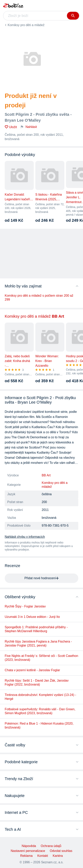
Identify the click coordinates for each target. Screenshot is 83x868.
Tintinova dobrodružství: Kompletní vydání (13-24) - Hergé (40, 697)
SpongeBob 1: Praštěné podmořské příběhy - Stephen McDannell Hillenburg (36, 629)
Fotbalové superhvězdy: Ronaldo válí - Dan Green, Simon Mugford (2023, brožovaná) (40, 711)
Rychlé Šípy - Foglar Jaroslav (25, 606)
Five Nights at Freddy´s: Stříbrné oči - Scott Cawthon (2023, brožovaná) (41, 658)
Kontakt (43, 856)
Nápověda (29, 846)
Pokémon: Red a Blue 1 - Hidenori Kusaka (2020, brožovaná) (39, 725)
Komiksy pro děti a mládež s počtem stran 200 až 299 (39, 298)
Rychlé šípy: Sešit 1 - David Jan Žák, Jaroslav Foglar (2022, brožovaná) (37, 682)
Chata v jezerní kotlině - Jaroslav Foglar (32, 670)
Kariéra (58, 856)
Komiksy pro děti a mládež (26, 25)
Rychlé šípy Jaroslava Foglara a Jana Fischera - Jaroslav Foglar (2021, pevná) (38, 643)
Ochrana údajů (51, 846)
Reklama (26, 856)
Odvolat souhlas (61, 851)
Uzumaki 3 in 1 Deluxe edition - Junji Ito (32, 617)
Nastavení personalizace (28, 851)
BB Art (46, 475)
